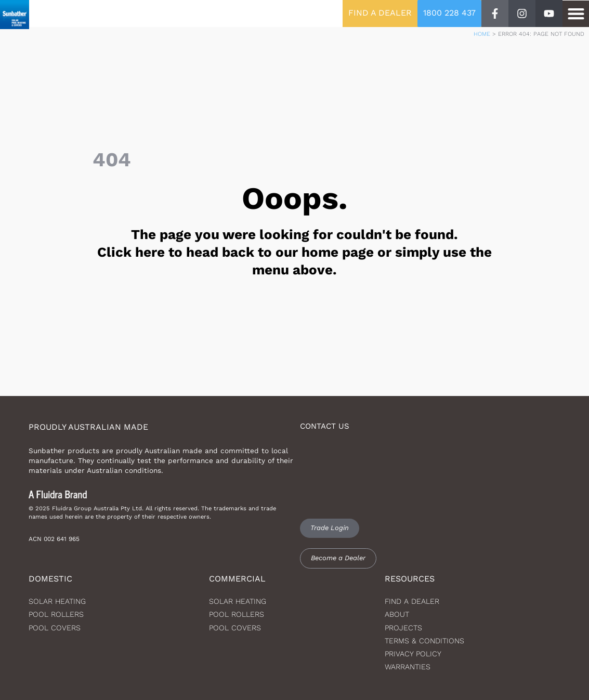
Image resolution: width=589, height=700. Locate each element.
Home (482, 34)
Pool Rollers (56, 614)
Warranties (408, 667)
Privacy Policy (413, 654)
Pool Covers (55, 628)
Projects (403, 628)
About (397, 614)
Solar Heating (238, 601)
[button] (576, 14)
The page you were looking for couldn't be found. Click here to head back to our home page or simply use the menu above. (294, 252)
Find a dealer (412, 601)
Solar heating (57, 601)
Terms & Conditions (424, 641)
